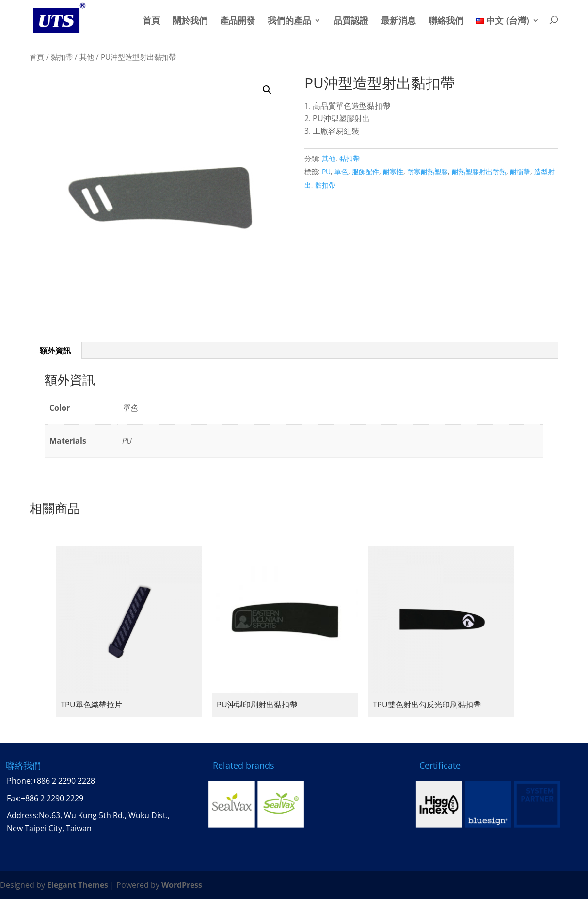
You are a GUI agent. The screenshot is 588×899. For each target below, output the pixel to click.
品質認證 (351, 21)
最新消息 (398, 21)
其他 (87, 57)
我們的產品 (289, 21)
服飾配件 (366, 171)
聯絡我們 (446, 21)
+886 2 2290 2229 (52, 798)
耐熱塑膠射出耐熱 (479, 171)
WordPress (182, 885)
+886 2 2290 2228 (64, 781)
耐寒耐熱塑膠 (428, 171)
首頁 (151, 21)
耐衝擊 (520, 171)
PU (326, 171)
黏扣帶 (62, 57)
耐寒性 (393, 171)
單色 (341, 171)
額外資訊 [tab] (55, 351)
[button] (267, 90)
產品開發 (238, 21)
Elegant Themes (78, 885)
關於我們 (190, 21)
